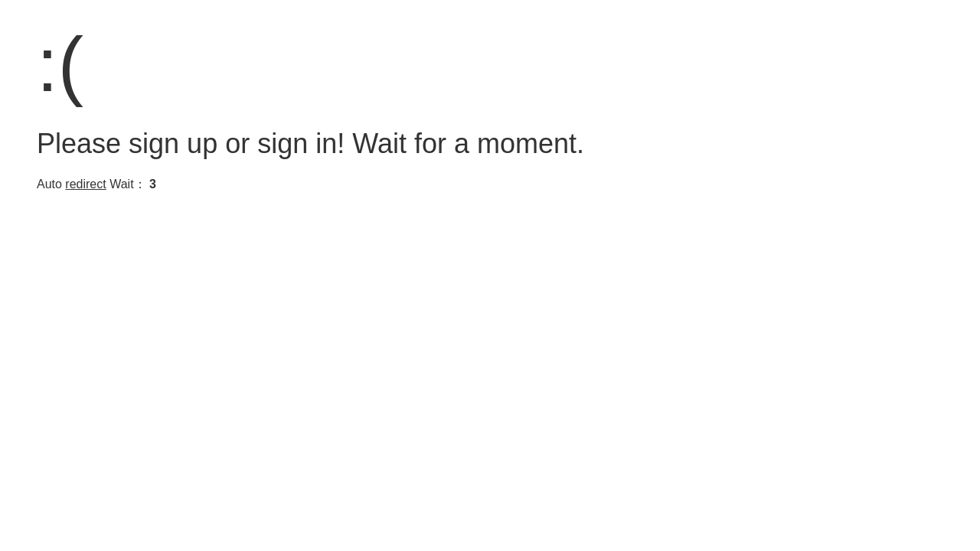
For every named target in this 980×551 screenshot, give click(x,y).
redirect (85, 184)
